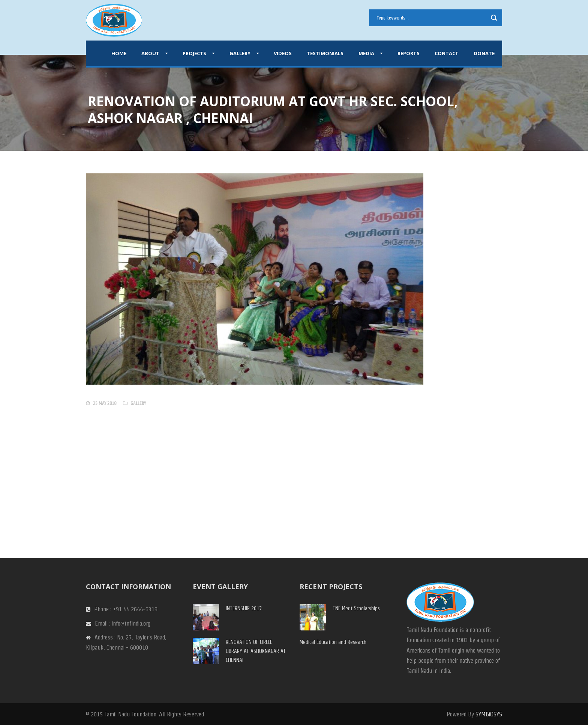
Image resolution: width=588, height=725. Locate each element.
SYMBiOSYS (489, 714)
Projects (194, 53)
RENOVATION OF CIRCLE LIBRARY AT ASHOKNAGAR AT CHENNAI (256, 651)
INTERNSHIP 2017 (244, 608)
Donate (484, 53)
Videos (283, 53)
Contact (447, 53)
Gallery (240, 53)
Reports (409, 53)
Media (366, 53)
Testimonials (325, 53)
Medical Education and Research (333, 642)
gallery (138, 403)
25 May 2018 (105, 403)
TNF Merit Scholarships (356, 608)
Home (119, 53)
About (150, 53)
